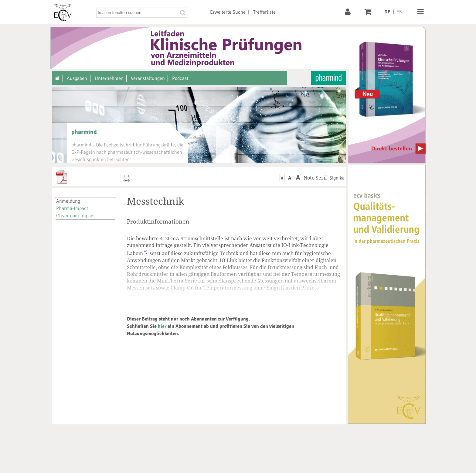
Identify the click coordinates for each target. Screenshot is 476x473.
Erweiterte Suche (228, 12)
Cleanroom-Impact (75, 216)
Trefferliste (264, 12)
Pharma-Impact (72, 208)
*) (146, 252)
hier (162, 326)
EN (399, 12)
